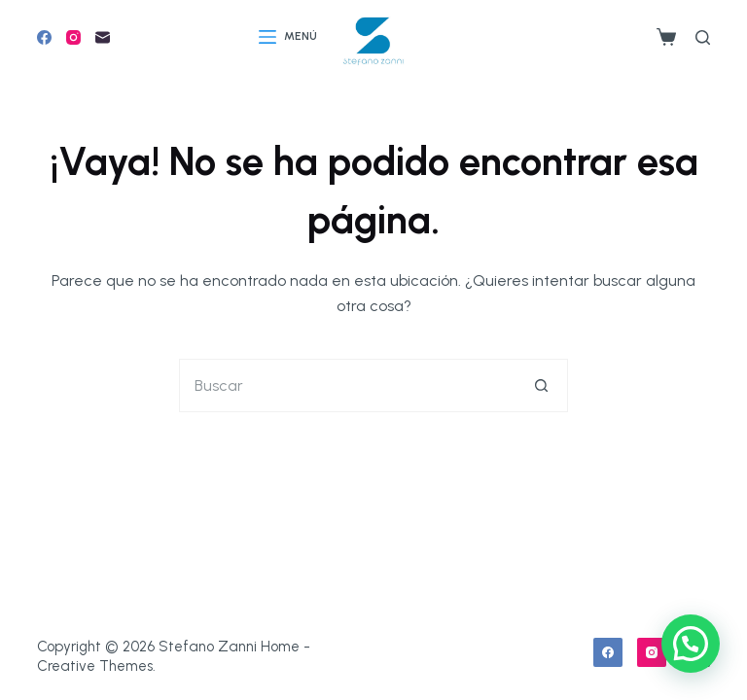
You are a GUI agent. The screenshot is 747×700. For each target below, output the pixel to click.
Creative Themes (95, 666)
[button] (691, 644)
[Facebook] (44, 37)
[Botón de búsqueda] (541, 385)
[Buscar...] (347, 385)
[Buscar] (703, 37)
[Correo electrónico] (103, 37)
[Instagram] (73, 37)
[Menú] (288, 37)
